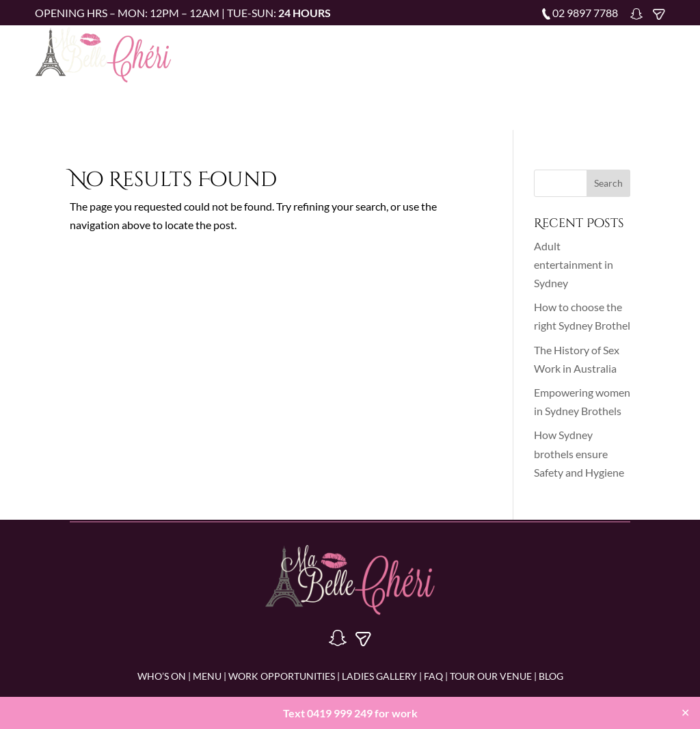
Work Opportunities (446, 52)
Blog (473, 73)
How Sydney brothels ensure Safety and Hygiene (579, 453)
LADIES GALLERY (378, 676)
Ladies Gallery (551, 52)
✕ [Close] (685, 712)
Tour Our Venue (406, 73)
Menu (365, 52)
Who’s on (313, 52)
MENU (207, 676)
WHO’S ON (162, 676)
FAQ (612, 52)
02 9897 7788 (585, 13)
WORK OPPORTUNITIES (282, 676)
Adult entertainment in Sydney (574, 264)
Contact (522, 73)
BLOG (551, 676)
